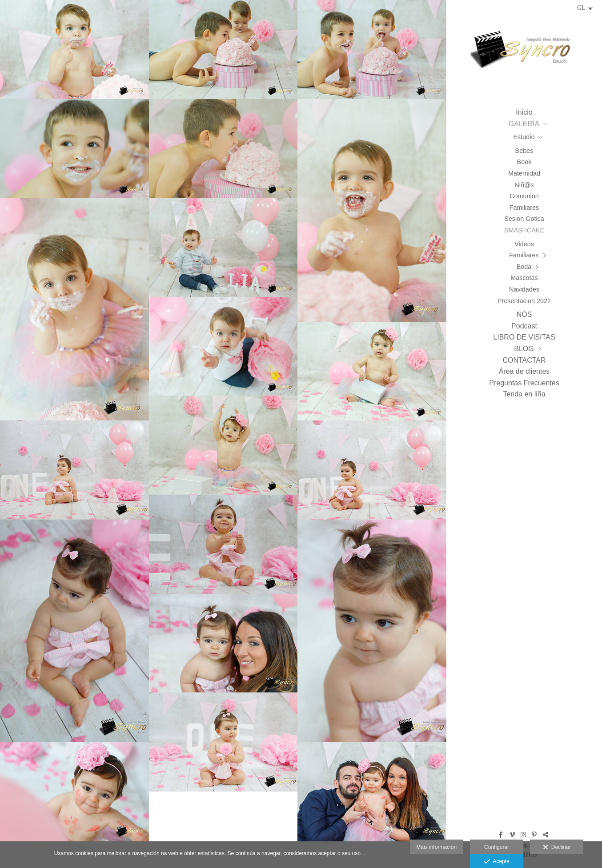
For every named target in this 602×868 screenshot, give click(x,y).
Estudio (524, 137)
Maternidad (524, 173)
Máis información (436, 847)
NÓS (524, 314)
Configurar (497, 847)
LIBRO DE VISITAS (524, 337)
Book (524, 162)
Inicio (524, 112)
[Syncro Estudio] (524, 52)
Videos (524, 244)
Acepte (496, 862)
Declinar (557, 848)
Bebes (524, 151)
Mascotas (524, 278)
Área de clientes (524, 371)
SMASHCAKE (524, 230)
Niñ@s (524, 185)
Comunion (524, 196)
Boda (524, 267)
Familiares (524, 208)
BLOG (524, 349)
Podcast (524, 326)
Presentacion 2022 (524, 301)
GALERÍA (524, 124)
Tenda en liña (524, 394)
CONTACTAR (524, 360)
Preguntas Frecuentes (524, 383)
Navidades (524, 289)
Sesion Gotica (524, 219)
